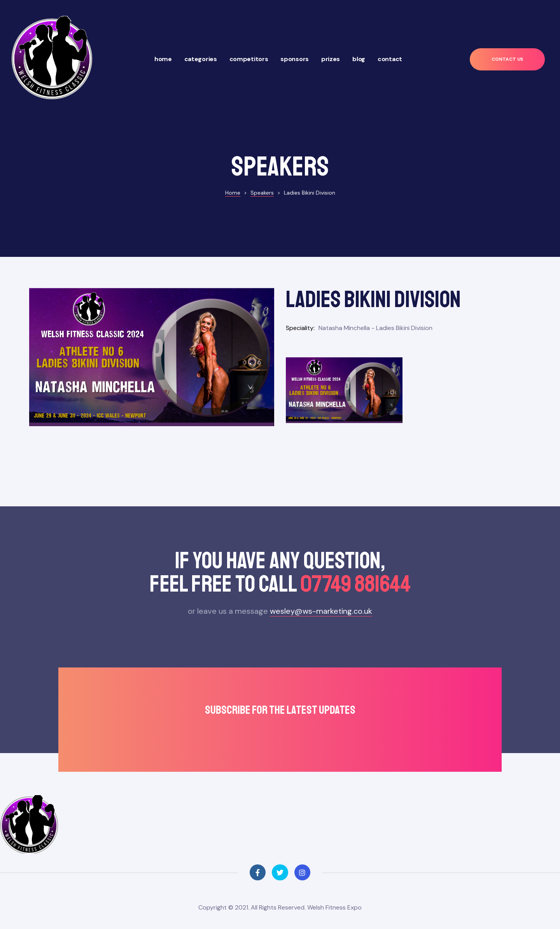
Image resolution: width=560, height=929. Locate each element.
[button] (507, 59)
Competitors (249, 59)
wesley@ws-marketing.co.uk (321, 605)
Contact (390, 59)
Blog (359, 59)
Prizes (331, 59)
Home (163, 59)
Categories (201, 59)
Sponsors (295, 59)
